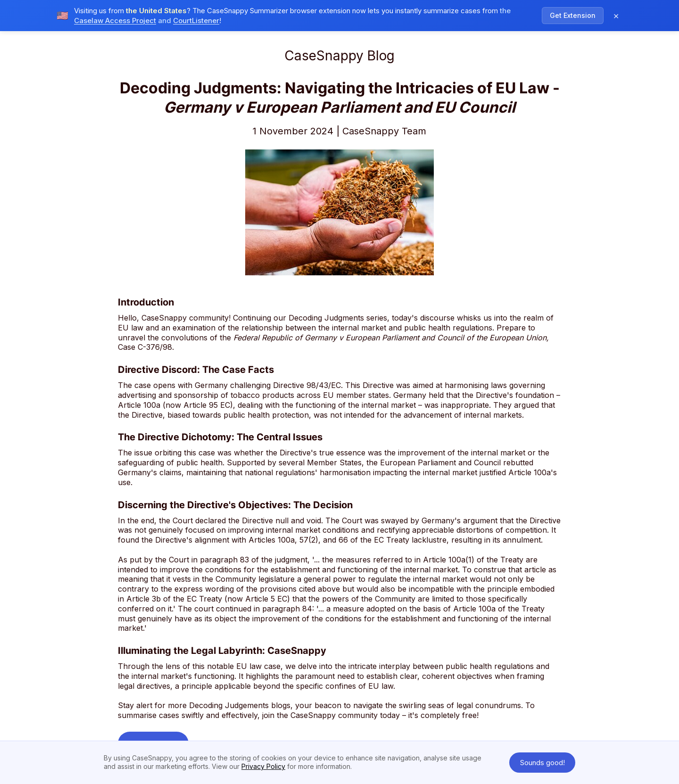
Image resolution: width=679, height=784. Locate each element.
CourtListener (196, 17)
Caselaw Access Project (115, 17)
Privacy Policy (263, 766)
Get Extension (573, 12)
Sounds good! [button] (542, 763)
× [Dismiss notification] (616, 12)
